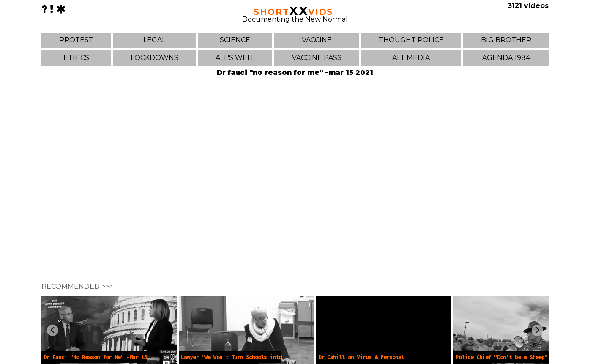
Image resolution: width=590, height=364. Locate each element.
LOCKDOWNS (154, 58)
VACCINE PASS (317, 58)
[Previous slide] (53, 330)
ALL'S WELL (235, 58)
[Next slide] (537, 330)
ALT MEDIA (411, 58)
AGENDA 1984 (506, 58)
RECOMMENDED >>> (77, 286)
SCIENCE (235, 40)
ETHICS (76, 58)
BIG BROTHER (506, 40)
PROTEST (76, 40)
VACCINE (317, 40)
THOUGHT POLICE (411, 40)
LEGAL (154, 40)
